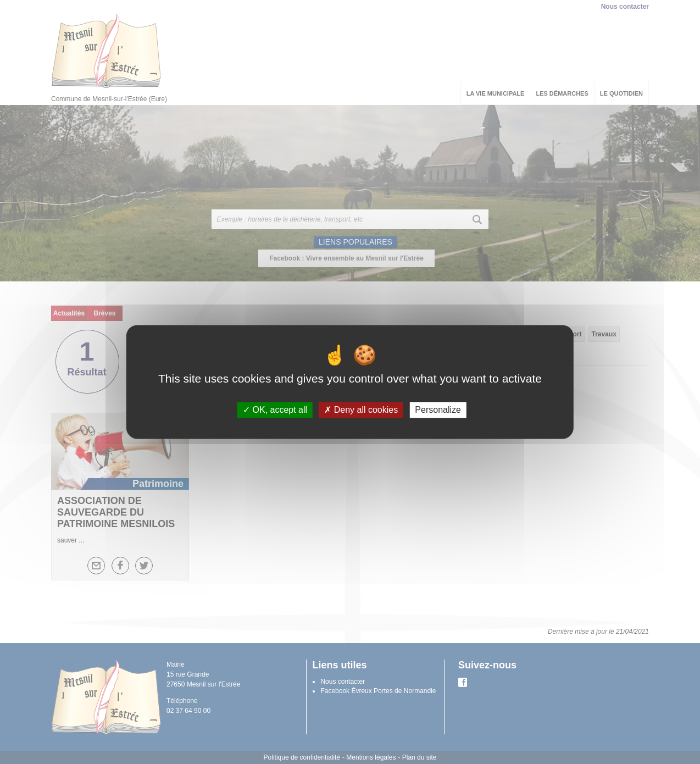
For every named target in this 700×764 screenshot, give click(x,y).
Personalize (438, 410)
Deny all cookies (361, 410)
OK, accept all (275, 410)
